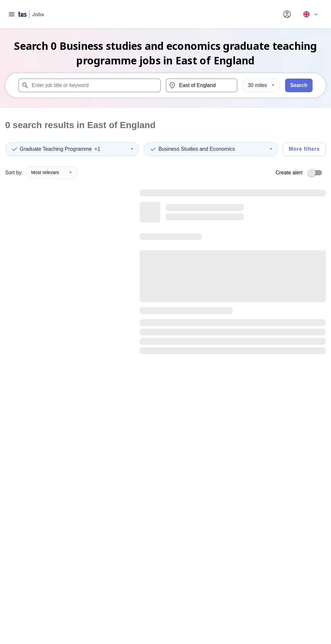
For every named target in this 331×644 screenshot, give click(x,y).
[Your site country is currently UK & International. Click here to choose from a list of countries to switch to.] (310, 14)
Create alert (289, 173)
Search (299, 85)
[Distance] (261, 85)
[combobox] (90, 85)
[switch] (317, 173)
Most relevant (51, 172)
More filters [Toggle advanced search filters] (304, 149)
